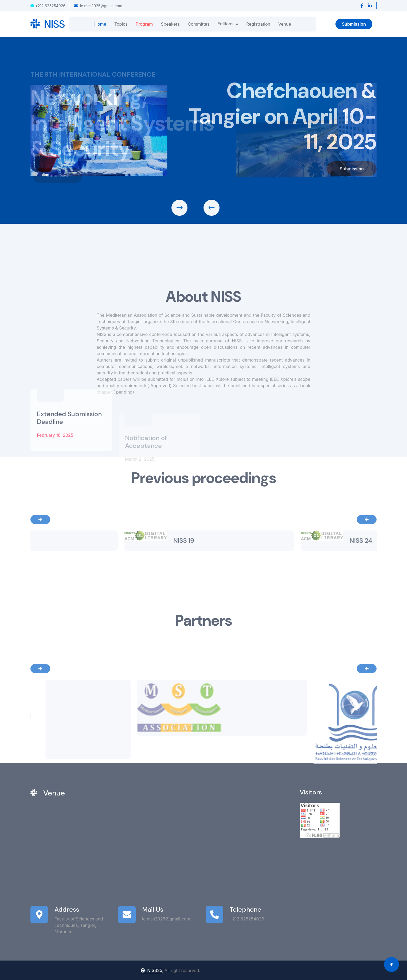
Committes (199, 24)
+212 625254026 (48, 6)
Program (144, 24)
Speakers (170, 24)
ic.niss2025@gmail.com (98, 6)
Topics (121, 24)
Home (100, 24)
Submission (354, 24)
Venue (285, 24)
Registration (258, 24)
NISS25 (151, 970)
